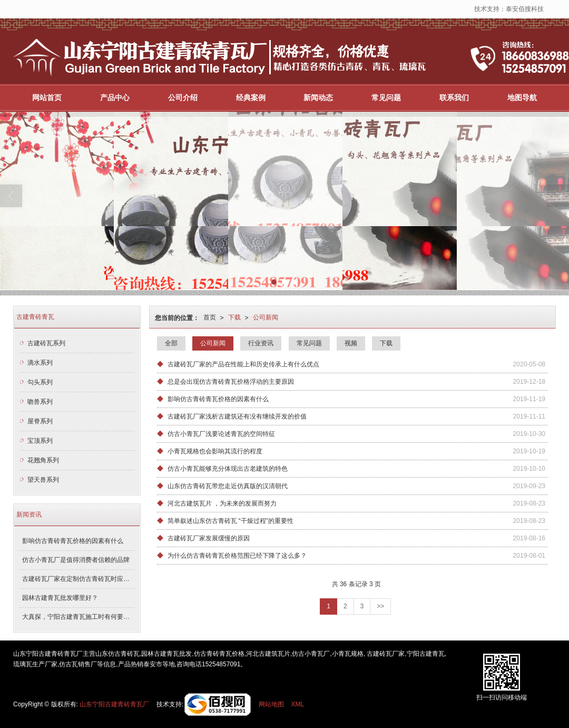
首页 (210, 317)
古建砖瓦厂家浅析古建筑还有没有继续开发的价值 (237, 416)
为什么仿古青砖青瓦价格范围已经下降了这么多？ (237, 555)
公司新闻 (266, 317)
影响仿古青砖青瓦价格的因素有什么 (218, 399)
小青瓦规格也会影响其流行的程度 (215, 451)
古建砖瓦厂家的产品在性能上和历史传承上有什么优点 (243, 364)
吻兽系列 (40, 401)
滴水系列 (40, 362)
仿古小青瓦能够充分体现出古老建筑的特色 (228, 468)
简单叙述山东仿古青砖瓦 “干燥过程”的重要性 (230, 520)
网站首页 (47, 97)
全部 (171, 343)
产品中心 (115, 97)
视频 (351, 343)
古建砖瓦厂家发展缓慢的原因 (209, 538)
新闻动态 (318, 97)
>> (380, 606)
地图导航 (522, 97)
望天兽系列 (43, 479)
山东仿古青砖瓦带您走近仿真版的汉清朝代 (228, 486)
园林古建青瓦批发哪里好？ (60, 597)
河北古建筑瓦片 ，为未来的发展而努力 (222, 503)
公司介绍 (183, 97)
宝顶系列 (40, 440)
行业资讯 (261, 343)
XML (298, 704)
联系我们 (454, 97)
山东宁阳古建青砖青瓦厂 (114, 704)
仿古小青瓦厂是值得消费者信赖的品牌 (76, 559)
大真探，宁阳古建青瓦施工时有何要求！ (78, 616)
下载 (234, 317)
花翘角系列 (43, 460)
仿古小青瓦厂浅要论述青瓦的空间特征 (221, 433)
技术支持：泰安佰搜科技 (509, 8)
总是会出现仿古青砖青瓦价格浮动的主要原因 (231, 381)
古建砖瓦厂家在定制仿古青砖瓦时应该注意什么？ (78, 578)
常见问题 (386, 97)
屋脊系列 (40, 421)
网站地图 (271, 704)
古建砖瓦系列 (46, 343)
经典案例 (251, 97)
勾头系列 (40, 382)
